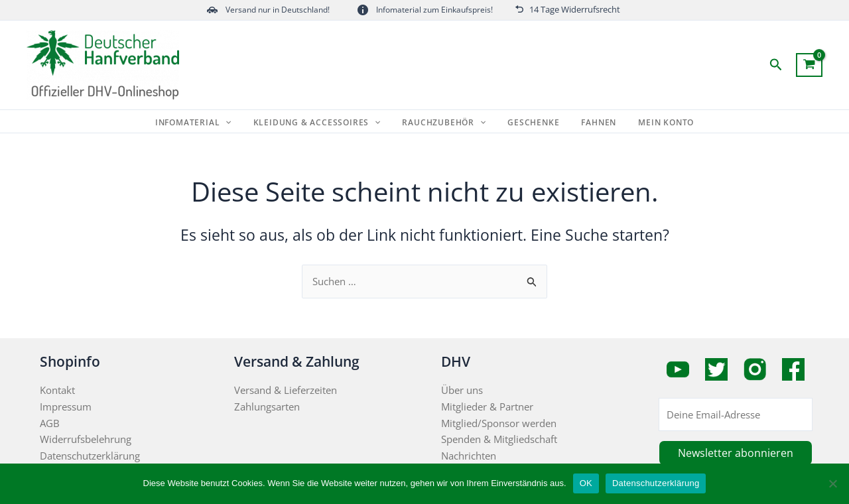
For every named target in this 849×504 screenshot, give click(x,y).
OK (586, 483)
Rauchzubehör (446, 123)
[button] (776, 65)
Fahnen (592, 123)
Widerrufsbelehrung (86, 439)
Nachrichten (469, 456)
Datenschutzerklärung (90, 456)
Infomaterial (205, 123)
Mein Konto (655, 123)
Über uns (462, 390)
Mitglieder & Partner (487, 407)
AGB (50, 423)
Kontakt (57, 390)
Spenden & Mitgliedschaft (499, 439)
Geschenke (531, 123)
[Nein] (832, 483)
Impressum (66, 407)
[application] (237, 123)
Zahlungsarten (267, 407)
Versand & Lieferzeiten (286, 390)
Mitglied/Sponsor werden (499, 423)
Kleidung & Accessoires (324, 123)
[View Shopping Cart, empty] (809, 65)
